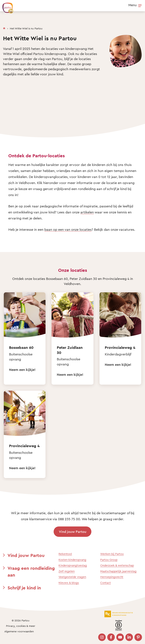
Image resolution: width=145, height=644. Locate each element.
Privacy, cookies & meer (21, 626)
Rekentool (65, 554)
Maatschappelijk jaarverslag (118, 571)
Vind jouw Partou (73, 532)
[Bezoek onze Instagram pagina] (102, 637)
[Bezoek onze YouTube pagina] (120, 637)
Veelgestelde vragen (72, 577)
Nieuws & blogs (69, 583)
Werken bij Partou (112, 554)
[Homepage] (4, 28)
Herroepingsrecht (112, 577)
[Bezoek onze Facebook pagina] (111, 637)
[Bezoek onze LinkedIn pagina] (129, 637)
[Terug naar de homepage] (6, 6)
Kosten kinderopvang (72, 560)
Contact (106, 583)
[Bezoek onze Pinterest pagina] (138, 637)
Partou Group (109, 560)
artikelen (87, 212)
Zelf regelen (67, 571)
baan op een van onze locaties (68, 229)
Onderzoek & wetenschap (117, 565)
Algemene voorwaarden (19, 631)
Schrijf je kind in (24, 588)
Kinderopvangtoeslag (73, 565)
